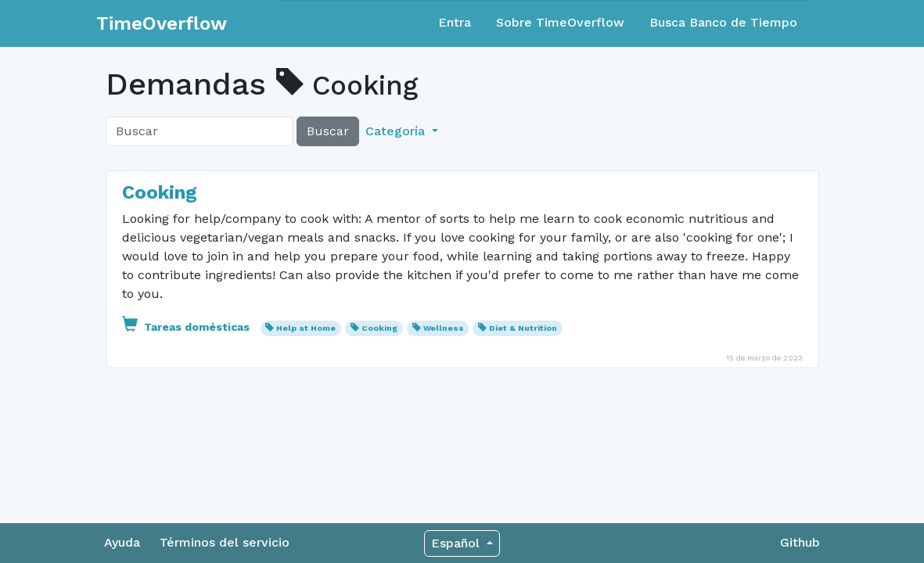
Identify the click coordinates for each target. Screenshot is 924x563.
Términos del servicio (225, 542)
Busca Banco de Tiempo (723, 22)
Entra (455, 22)
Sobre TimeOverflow (560, 22)
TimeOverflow (162, 23)
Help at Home (306, 328)
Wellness (444, 328)
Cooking (160, 192)
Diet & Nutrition (523, 328)
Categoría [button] (397, 131)
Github (800, 542)
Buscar (328, 131)
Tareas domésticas (187, 327)
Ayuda (122, 542)
